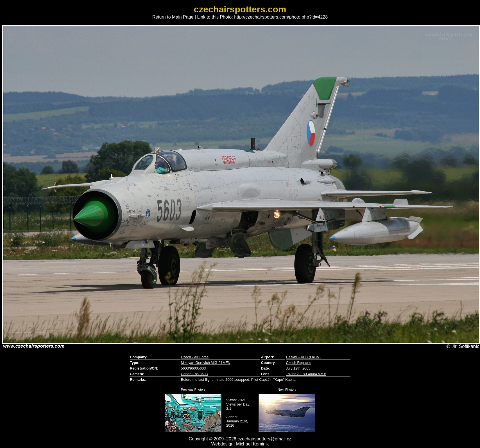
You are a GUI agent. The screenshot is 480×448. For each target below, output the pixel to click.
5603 (185, 368)
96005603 (198, 368)
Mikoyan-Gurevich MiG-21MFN (205, 363)
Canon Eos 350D (194, 374)
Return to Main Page (173, 17)
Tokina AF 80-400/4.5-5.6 (306, 374)
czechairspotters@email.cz (264, 439)
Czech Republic (299, 363)
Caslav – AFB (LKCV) (303, 357)
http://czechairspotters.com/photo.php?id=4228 (281, 17)
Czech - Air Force (195, 357)
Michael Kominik (252, 444)
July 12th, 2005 (298, 368)
